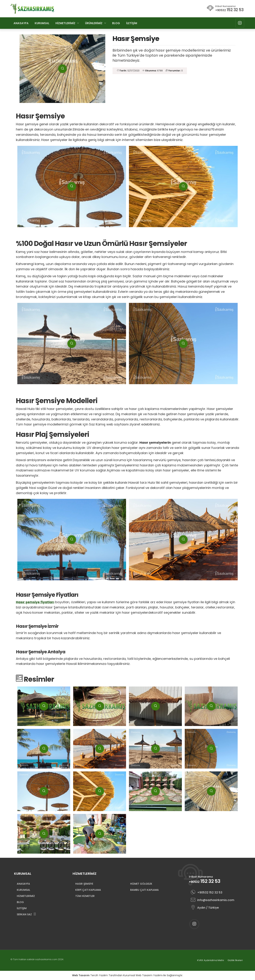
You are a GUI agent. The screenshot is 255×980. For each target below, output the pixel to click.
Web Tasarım (81, 975)
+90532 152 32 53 (207, 893)
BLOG (116, 23)
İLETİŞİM (132, 23)
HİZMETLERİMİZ (65, 23)
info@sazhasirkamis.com (212, 900)
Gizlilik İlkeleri (235, 960)
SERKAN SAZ (26, 914)
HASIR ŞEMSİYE (84, 884)
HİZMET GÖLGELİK (141, 884)
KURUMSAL (42, 23)
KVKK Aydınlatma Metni (211, 960)
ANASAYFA (21, 23)
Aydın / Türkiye (205, 908)
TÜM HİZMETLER (85, 896)
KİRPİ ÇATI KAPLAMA (88, 890)
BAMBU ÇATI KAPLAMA (144, 890)
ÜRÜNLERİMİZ (94, 23)
